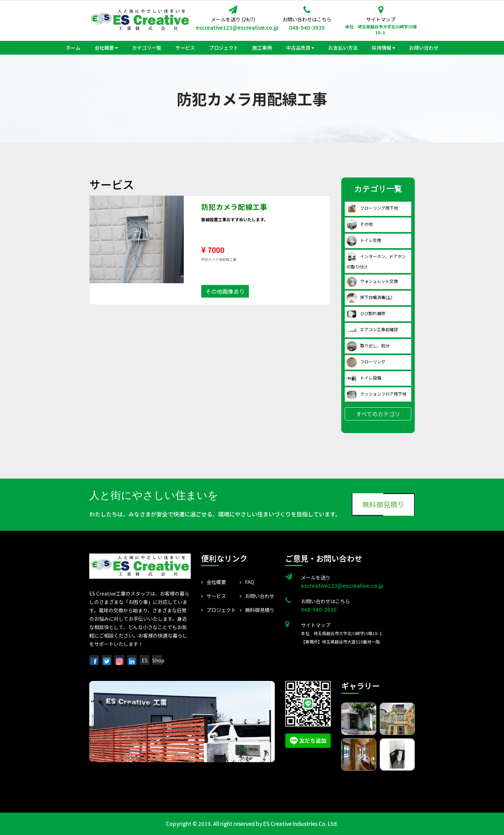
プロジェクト (219, 610)
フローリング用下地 (372, 208)
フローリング (366, 361)
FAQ (247, 582)
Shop (158, 660)
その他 (360, 224)
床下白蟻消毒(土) (369, 297)
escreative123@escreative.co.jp (233, 27)
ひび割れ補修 (366, 313)
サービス (214, 596)
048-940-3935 (307, 27)
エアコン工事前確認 (372, 329)
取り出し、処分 (368, 345)
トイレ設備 (364, 378)
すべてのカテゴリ (378, 414)
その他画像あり (225, 291)
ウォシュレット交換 (372, 281)
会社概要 (214, 582)
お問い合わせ (257, 596)
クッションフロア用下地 (376, 394)
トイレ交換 (364, 240)
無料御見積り (383, 504)
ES (145, 660)
